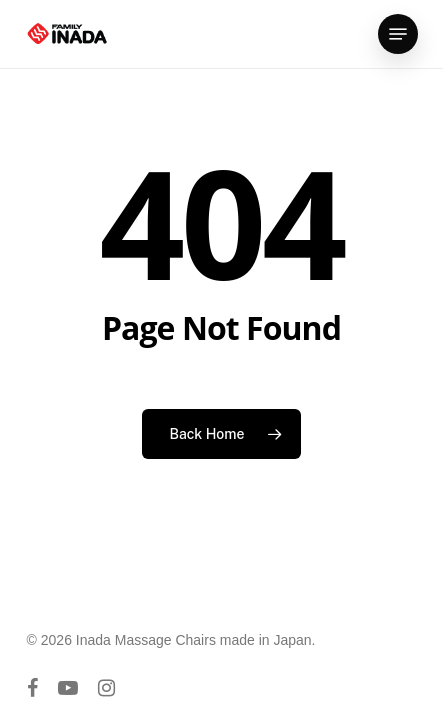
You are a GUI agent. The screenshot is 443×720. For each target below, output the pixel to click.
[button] (398, 34)
